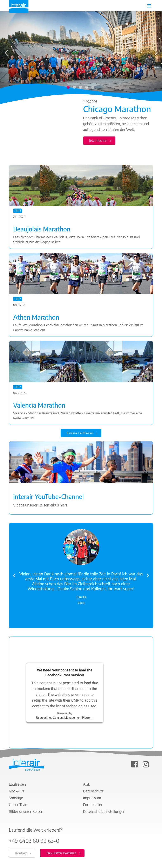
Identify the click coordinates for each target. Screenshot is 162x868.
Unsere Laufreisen (80, 433)
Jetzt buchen (98, 141)
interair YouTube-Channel (48, 497)
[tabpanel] (81, 81)
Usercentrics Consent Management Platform (65, 718)
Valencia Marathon (39, 405)
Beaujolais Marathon (42, 229)
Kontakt (21, 853)
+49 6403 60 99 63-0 (34, 841)
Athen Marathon (36, 317)
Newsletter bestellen (61, 853)
